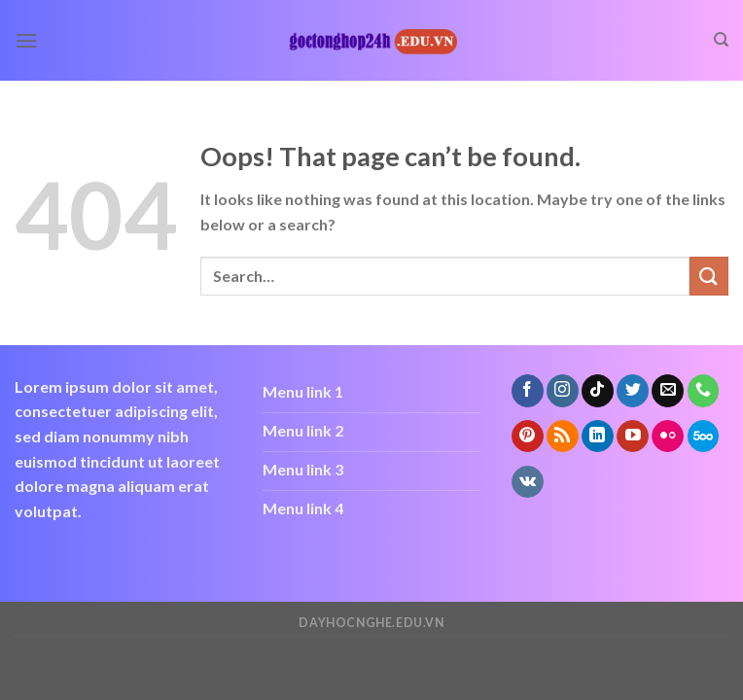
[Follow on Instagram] (563, 391)
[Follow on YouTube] (633, 437)
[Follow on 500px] (704, 437)
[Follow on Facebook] (528, 391)
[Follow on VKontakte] (528, 482)
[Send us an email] (668, 391)
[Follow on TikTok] (598, 391)
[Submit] (709, 276)
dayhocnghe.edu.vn (371, 623)
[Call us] (704, 391)
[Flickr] (668, 437)
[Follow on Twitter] (633, 391)
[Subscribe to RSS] (563, 437)
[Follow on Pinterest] (528, 437)
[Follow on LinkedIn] (598, 437)
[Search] (721, 40)
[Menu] (26, 40)
